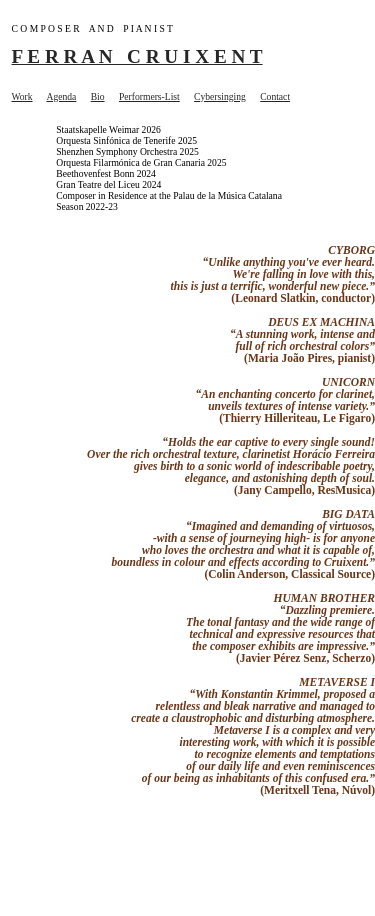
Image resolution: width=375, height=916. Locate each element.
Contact (275, 96)
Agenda (61, 96)
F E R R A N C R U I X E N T (137, 56)
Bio (98, 96)
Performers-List (149, 96)
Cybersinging (220, 96)
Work (22, 96)
